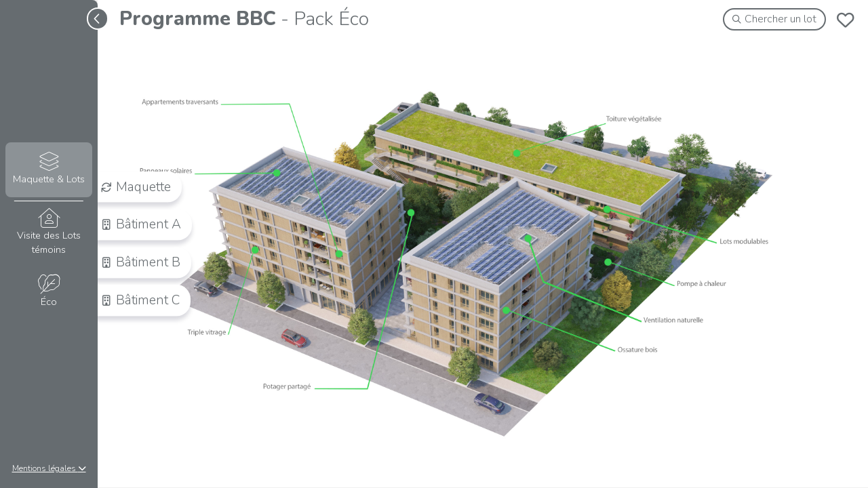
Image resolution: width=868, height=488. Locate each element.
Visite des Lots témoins (48, 232)
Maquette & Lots (48, 169)
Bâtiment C (140, 300)
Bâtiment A (141, 224)
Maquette (136, 186)
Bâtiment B (141, 262)
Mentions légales (49, 468)
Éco (48, 292)
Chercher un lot (775, 19)
